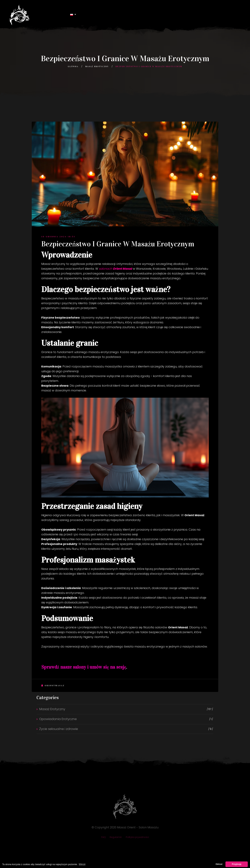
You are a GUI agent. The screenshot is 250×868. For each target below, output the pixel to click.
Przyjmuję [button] (237, 864)
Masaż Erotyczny (97, 66)
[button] (73, 15)
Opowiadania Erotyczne (58, 719)
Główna (73, 66)
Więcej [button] (82, 864)
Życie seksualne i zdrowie (59, 729)
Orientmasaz (53, 685)
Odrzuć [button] (219, 864)
